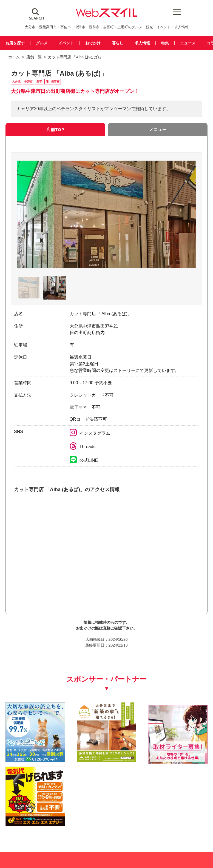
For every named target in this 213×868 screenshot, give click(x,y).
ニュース (195, 43)
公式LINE (84, 461)
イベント (69, 43)
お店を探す (16, 43)
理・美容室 (53, 82)
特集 (172, 43)
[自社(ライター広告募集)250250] (133, 748)
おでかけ (97, 43)
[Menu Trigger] (173, 12)
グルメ (43, 43)
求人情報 (148, 43)
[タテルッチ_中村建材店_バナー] (80, 748)
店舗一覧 (34, 57)
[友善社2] (28, 748)
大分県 (16, 82)
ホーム (14, 57)
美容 (39, 82)
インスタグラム (90, 434)
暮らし (122, 43)
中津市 (29, 82)
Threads (83, 447)
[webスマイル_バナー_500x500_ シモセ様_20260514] (185, 748)
